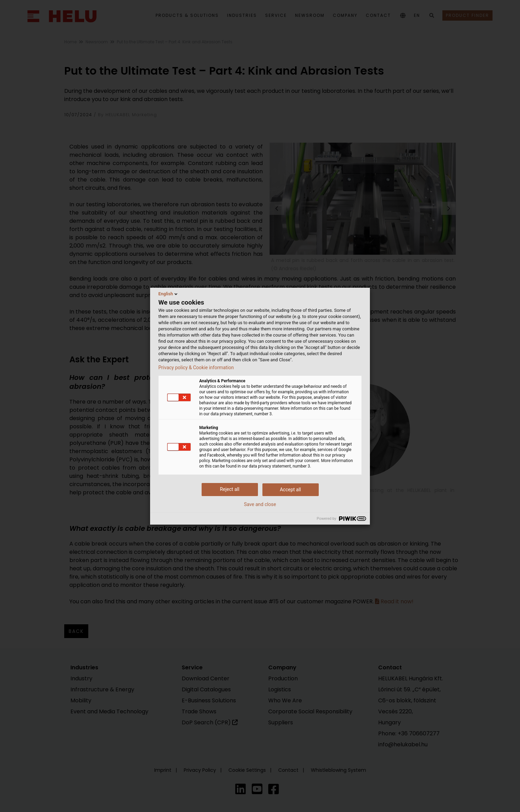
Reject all (230, 489)
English (168, 294)
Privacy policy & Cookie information (196, 367)
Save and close (260, 504)
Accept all (291, 490)
